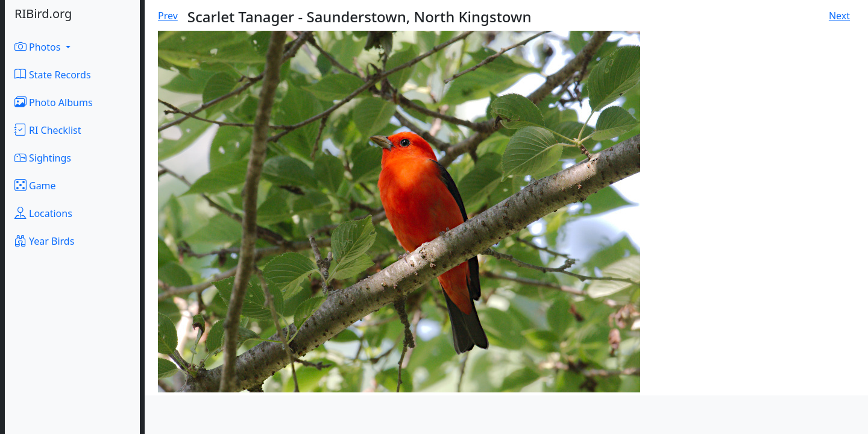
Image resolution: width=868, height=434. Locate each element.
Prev (168, 16)
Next (839, 16)
